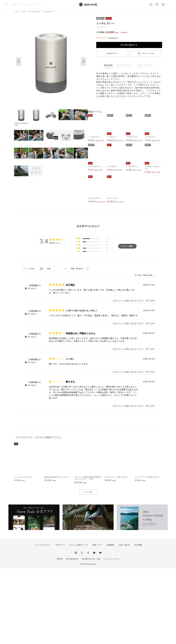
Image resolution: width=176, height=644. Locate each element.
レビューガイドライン (111, 635)
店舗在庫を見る (112, 53)
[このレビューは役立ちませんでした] (152, 376)
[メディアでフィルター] (80, 344)
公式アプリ (60, 620)
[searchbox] (30, 344)
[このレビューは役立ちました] (147, 376)
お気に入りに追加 (148, 53)
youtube (100, 628)
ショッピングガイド (42, 620)
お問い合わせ (124, 620)
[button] (83, 61)
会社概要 (138, 620)
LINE (94, 628)
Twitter (82, 628)
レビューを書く (127, 322)
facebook (88, 628)
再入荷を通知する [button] (129, 45)
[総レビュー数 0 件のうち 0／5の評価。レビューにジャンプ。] (107, 38)
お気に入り (157, 6)
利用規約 (60, 635)
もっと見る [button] (88, 567)
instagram (76, 628)
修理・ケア (97, 620)
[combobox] (56, 344)
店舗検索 (110, 620)
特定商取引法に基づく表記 (91, 635)
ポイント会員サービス (79, 620)
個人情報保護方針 (72, 635)
